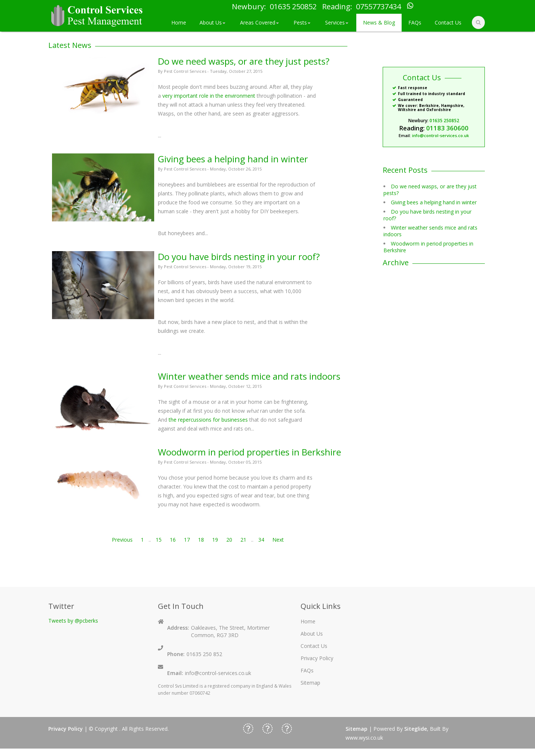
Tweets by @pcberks (73, 621)
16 (173, 540)
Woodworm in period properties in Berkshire (249, 452)
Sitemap (310, 683)
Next (278, 540)
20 (229, 540)
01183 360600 (447, 128)
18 (201, 540)
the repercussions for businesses (208, 420)
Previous (122, 540)
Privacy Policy (317, 658)
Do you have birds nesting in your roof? (239, 257)
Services (337, 22)
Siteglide (416, 729)
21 (243, 540)
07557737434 (378, 7)
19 (215, 540)
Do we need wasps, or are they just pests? (244, 61)
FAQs (415, 22)
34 (261, 540)
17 (187, 540)
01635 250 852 (204, 654)
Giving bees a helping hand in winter (233, 159)
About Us (213, 22)
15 (159, 540)
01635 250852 (293, 7)
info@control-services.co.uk (440, 135)
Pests (303, 22)
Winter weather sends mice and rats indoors (249, 376)
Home (179, 22)
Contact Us (448, 22)
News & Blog (379, 22)
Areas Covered (260, 22)
